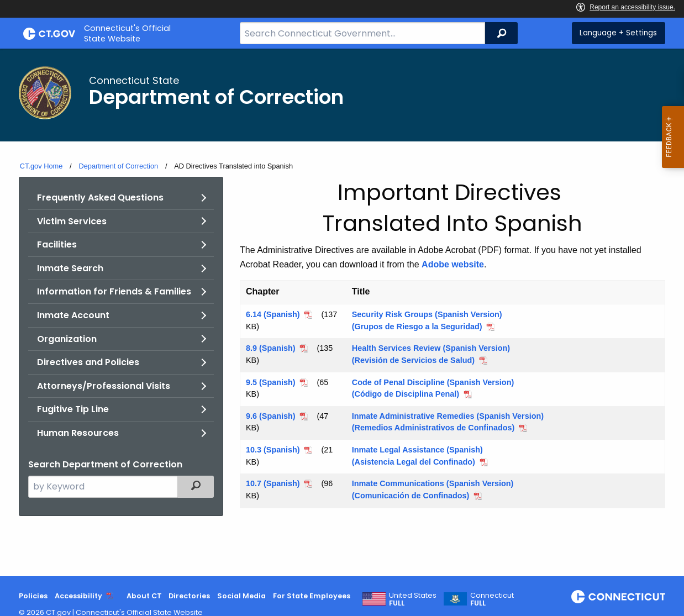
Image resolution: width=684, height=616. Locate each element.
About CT (144, 596)
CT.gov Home (41, 166)
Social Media (241, 596)
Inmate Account (73, 315)
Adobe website (453, 264)
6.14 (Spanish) (273, 314)
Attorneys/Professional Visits (104, 386)
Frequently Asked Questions (100, 198)
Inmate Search (70, 268)
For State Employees (312, 596)
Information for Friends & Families (114, 291)
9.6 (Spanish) (271, 416)
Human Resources (78, 433)
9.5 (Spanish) (271, 382)
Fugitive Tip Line (73, 409)
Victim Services (72, 221)
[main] (342, 312)
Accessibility (78, 596)
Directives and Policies (88, 362)
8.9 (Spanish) (271, 348)
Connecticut (492, 599)
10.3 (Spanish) (273, 450)
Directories (189, 596)
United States (413, 599)
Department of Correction (118, 166)
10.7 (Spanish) (273, 483)
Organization (67, 339)
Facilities (57, 244)
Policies (33, 596)
